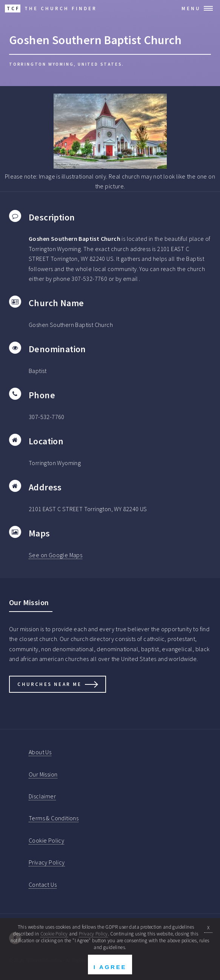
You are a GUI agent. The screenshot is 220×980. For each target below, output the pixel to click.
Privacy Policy (47, 862)
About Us (40, 752)
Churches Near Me (49, 684)
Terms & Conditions (54, 818)
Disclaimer (42, 796)
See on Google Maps (55, 555)
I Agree (110, 967)
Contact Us (43, 884)
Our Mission (43, 774)
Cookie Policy (46, 840)
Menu (191, 8)
